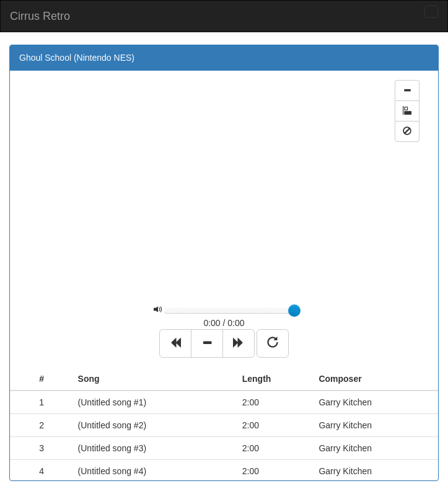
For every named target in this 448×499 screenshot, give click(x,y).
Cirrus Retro (40, 16)
